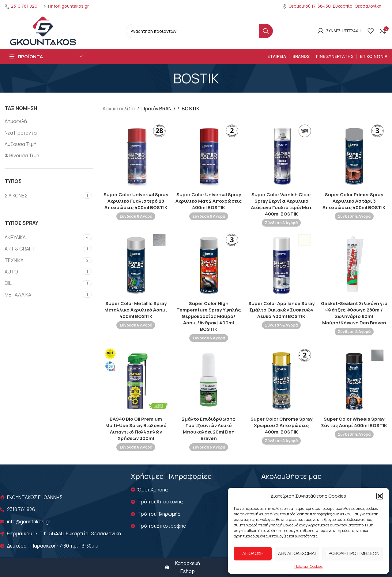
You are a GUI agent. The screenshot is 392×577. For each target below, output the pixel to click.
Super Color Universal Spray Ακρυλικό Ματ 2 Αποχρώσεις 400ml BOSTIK (209, 201)
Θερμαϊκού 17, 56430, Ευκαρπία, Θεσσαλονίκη (335, 6)
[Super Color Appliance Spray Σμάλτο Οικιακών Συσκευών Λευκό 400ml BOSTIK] (281, 264)
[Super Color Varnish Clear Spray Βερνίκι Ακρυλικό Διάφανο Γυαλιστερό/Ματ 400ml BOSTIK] (281, 155)
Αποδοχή (253, 553)
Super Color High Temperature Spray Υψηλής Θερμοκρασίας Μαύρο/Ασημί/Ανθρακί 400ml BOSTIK (209, 316)
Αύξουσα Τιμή (21, 144)
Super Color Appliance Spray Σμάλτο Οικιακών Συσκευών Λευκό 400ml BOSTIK (281, 310)
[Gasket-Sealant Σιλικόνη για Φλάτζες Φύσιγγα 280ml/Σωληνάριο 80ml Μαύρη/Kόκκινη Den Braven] (354, 264)
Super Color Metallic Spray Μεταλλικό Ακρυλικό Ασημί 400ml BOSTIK (136, 310)
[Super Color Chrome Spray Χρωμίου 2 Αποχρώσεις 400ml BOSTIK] (281, 380)
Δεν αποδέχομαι (297, 553)
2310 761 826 (24, 6)
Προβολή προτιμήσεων (352, 553)
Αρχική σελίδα (119, 109)
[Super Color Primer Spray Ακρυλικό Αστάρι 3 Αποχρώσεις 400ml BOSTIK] (354, 155)
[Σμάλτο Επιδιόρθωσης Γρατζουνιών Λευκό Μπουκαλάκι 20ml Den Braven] (209, 380)
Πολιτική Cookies (308, 566)
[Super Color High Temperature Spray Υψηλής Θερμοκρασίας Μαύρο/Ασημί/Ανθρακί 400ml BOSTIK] (209, 264)
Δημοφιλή (16, 121)
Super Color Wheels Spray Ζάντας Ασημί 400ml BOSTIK (354, 422)
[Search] (199, 31)
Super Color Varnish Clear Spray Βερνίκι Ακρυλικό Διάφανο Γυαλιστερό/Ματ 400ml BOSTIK (281, 204)
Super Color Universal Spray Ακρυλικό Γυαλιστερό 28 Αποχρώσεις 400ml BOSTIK (136, 201)
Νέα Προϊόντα (21, 133)
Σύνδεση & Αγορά (136, 216)
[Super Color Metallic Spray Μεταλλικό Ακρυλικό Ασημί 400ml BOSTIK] (136, 264)
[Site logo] (43, 30)
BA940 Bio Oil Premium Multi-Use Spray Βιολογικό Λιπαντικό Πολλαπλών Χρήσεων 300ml (136, 429)
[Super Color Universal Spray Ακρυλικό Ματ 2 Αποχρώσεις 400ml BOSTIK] (209, 155)
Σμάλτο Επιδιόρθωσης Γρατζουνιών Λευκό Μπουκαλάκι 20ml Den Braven (209, 429)
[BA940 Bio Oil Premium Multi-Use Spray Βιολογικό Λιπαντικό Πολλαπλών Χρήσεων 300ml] (136, 380)
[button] (380, 496)
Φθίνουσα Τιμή (22, 155)
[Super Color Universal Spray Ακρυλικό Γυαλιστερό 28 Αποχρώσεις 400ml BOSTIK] (136, 155)
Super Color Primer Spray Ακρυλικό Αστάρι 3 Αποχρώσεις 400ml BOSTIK (354, 201)
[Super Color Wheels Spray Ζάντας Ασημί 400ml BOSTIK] (354, 380)
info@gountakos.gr (70, 6)
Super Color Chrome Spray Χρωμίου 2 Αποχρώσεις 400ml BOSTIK (281, 425)
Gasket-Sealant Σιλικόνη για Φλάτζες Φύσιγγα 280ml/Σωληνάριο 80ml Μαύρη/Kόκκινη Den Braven (354, 313)
